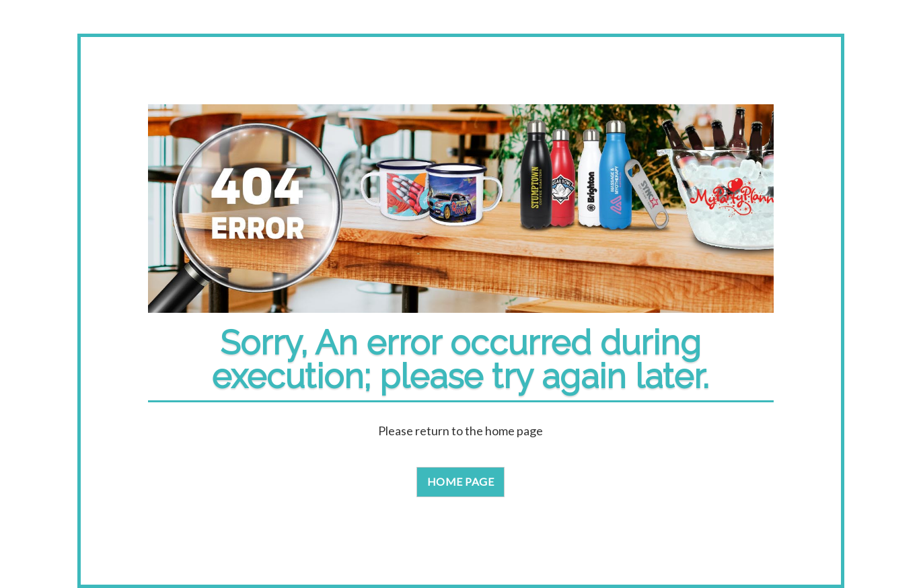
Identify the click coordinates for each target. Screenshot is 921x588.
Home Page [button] (461, 481)
